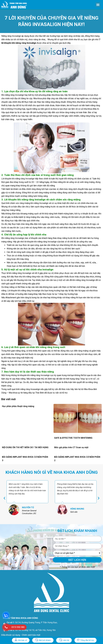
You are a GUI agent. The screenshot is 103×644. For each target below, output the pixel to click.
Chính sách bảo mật (31, 635)
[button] (98, 5)
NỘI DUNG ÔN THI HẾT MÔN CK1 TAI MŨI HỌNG (25, 447)
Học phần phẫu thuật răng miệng (18, 406)
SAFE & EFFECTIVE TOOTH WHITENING (73, 438)
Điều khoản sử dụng (11, 635)
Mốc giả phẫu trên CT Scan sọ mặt (71, 447)
